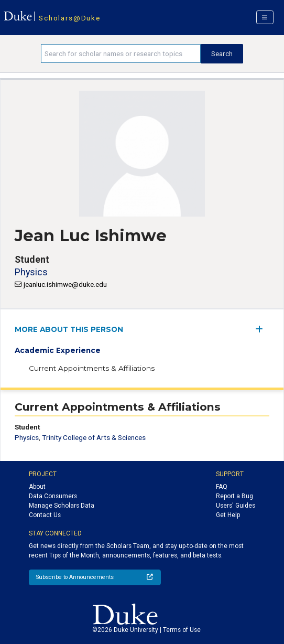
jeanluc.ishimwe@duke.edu (65, 284)
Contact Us (45, 515)
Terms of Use (182, 630)
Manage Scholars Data (62, 506)
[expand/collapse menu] (262, 329)
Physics (31, 272)
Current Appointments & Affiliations (92, 368)
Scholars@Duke (69, 18)
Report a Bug (234, 496)
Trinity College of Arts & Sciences (94, 437)
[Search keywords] (121, 53)
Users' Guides (236, 506)
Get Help (228, 515)
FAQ (222, 487)
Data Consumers (53, 496)
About (37, 487)
